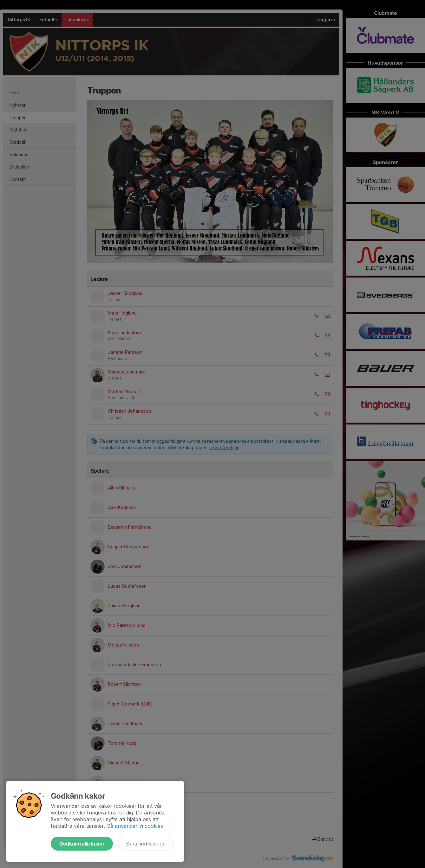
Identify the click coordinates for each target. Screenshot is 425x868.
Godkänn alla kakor (82, 844)
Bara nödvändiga (146, 844)
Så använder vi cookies (135, 826)
